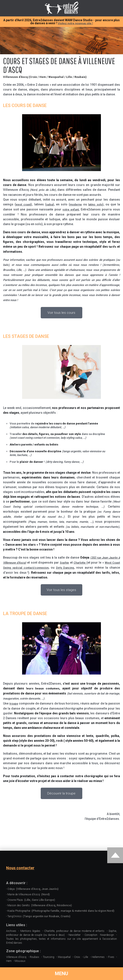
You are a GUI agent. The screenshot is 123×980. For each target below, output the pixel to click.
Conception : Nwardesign (99, 935)
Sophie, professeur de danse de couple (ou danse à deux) (61, 933)
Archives (11, 931)
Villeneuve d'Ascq (16, 957)
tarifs (112, 247)
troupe (14, 704)
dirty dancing (55, 462)
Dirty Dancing (65, 568)
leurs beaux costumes (43, 688)
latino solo (95, 204)
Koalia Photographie (61, 911)
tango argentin (72, 451)
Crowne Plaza (31, 900)
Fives (111, 957)
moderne (76, 204)
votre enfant (71, 209)
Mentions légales (30, 931)
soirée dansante (30, 699)
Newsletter (75, 935)
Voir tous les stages (61, 590)
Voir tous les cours (61, 313)
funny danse (72, 462)
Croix (77, 957)
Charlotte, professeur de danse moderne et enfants (74, 931)
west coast (23, 204)
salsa (50, 204)
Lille (86, 957)
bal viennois (75, 693)
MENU (61, 974)
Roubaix (34, 957)
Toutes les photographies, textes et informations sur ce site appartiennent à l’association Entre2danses (61, 941)
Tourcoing (49, 957)
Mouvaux (20, 961)
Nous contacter (20, 868)
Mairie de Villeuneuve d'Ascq (29, 894)
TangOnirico (39, 916)
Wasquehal (64, 957)
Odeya (33, 889)
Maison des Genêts (40, 905)
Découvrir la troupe (61, 793)
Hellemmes (98, 957)
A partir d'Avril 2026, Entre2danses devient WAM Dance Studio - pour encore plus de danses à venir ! (61, 22)
